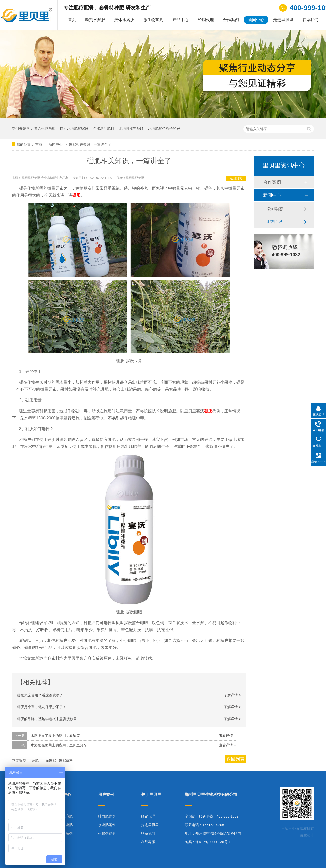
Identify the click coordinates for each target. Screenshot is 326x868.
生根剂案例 (107, 833)
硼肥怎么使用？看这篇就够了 (40, 695)
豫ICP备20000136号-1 (213, 842)
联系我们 (310, 20)
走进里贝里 (283, 20)
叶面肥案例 (107, 816)
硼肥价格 (66, 760)
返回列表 (236, 178)
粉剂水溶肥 (95, 20)
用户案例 (106, 795)
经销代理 (206, 20)
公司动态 (275, 209)
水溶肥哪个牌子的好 (164, 128)
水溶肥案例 (107, 825)
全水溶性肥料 (104, 128)
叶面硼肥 (49, 760)
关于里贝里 (151, 795)
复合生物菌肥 (45, 128)
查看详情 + (227, 736)
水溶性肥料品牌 (131, 128)
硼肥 (35, 760)
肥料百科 (275, 221)
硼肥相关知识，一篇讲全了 (90, 144)
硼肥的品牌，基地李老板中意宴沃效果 (47, 719)
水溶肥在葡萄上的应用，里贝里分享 (59, 745)
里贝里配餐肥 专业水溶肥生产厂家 (45, 178)
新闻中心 (256, 20)
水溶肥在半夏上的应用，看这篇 (55, 736)
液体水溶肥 (124, 20)
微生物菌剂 (153, 20)
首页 (72, 20)
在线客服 (148, 842)
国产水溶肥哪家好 (74, 128)
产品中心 (181, 20)
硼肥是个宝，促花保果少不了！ (42, 707)
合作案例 (231, 20)
